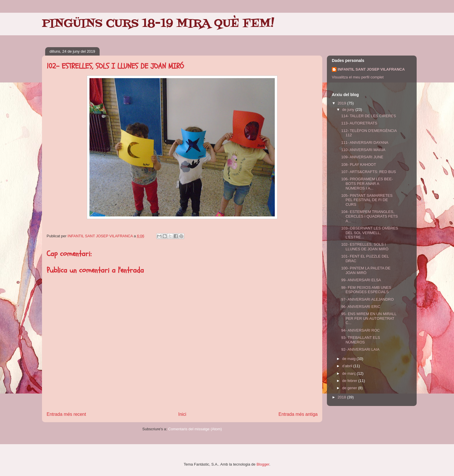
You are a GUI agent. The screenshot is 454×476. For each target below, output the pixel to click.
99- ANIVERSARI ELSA (361, 280)
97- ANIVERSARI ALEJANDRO (367, 299)
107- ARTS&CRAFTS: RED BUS (368, 172)
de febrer (350, 381)
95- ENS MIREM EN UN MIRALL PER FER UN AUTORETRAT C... (369, 318)
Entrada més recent (66, 414)
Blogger (263, 464)
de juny (349, 110)
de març (350, 373)
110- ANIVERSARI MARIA (363, 150)
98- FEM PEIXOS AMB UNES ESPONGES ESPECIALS (366, 290)
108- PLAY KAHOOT (358, 165)
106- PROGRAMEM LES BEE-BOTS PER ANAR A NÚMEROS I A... (367, 183)
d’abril (348, 366)
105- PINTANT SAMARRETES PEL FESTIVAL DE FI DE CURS (367, 200)
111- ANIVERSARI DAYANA (365, 143)
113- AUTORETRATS (359, 123)
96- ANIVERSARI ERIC (361, 307)
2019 (342, 103)
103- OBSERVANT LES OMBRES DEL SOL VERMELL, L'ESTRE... (370, 233)
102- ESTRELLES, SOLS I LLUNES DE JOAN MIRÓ (365, 247)
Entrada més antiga (298, 414)
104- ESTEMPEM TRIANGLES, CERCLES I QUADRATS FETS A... (369, 216)
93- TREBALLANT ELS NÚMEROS (360, 340)
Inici (182, 414)
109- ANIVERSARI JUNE (362, 157)
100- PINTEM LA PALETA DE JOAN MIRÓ (366, 270)
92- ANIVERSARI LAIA (360, 349)
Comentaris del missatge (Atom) (195, 429)
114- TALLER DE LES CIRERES (368, 116)
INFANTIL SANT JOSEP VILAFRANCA (371, 69)
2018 (342, 397)
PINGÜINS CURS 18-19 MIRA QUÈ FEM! (158, 24)
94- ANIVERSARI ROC (360, 330)
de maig (349, 359)
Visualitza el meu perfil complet (358, 77)
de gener (350, 388)
